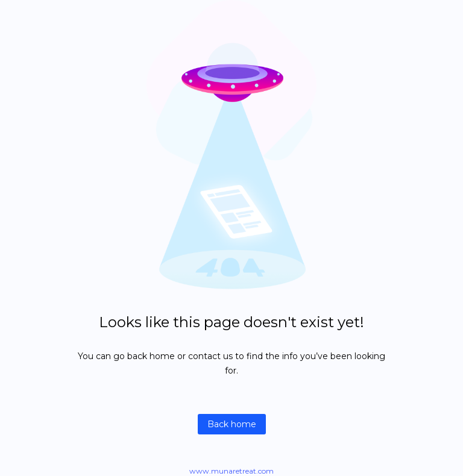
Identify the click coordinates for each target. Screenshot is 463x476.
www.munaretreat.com (231, 471)
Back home (232, 424)
